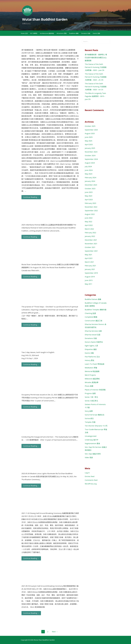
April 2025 (89, 144)
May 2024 (88, 174)
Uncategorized (91, 436)
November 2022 (91, 207)
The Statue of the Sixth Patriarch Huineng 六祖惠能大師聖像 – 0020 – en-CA (96, 87)
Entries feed (90, 476)
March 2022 (89, 229)
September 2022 (91, 211)
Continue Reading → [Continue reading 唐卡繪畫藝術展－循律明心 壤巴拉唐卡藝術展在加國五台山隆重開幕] (31, 197)
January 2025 (90, 148)
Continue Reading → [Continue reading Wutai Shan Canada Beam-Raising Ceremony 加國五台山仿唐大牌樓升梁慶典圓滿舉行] (31, 277)
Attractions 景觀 (62, 33)
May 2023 (88, 196)
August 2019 (90, 277)
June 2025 (89, 137)
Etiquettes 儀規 (91, 349)
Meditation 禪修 (91, 368)
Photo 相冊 (89, 386)
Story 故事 (89, 411)
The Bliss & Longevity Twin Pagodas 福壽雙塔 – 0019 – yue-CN (95, 96)
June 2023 (89, 192)
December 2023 (91, 185)
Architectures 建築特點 (47, 33)
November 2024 (91, 152)
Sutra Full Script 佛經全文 (95, 415)
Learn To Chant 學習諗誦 (94, 364)
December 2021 (91, 240)
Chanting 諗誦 (90, 313)
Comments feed (91, 480)
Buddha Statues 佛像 (93, 299)
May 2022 (88, 222)
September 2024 (91, 159)
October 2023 (90, 189)
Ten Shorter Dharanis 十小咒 (96, 426)
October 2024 (90, 155)
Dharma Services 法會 (93, 331)
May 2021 (88, 255)
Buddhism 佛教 (74, 33)
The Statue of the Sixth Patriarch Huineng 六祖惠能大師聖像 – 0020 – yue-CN (96, 67)
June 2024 (89, 170)
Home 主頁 (24, 33)
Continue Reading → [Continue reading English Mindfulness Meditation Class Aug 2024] (31, 364)
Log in (87, 473)
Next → (55, 632)
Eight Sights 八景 (91, 346)
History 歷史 (90, 360)
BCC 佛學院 (34, 33)
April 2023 (89, 200)
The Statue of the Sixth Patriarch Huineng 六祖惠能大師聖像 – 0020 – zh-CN (96, 77)
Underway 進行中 (92, 440)
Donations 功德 (91, 338)
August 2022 (90, 214)
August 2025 (90, 133)
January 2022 (90, 236)
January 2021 (90, 269)
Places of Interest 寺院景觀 (95, 390)
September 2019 (91, 273)
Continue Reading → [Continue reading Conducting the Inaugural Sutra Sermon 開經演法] (31, 446)
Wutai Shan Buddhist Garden (45, 19)
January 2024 (90, 181)
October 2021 (90, 247)
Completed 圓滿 (91, 317)
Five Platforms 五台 (92, 357)
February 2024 (90, 178)
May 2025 (88, 141)
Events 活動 (96, 33)
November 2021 (91, 244)
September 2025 (91, 130)
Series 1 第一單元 (91, 397)
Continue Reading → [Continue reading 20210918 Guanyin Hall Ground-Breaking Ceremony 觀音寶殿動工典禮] (31, 613)
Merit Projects (90, 375)
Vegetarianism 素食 (92, 443)
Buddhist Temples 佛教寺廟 (96, 310)
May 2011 (88, 284)
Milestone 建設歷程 (92, 379)
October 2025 (90, 126)
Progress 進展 (90, 393)
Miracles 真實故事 (92, 382)
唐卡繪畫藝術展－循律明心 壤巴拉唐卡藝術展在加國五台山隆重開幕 (96, 58)
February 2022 (90, 233)
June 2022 (89, 218)
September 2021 (91, 251)
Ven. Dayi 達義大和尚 (93, 454)
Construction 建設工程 (94, 321)
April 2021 (89, 258)
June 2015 (89, 280)
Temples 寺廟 (90, 422)
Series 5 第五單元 (91, 401)
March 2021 (89, 262)
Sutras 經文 (89, 418)
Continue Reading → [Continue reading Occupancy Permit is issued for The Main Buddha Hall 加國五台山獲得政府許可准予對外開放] (31, 407)
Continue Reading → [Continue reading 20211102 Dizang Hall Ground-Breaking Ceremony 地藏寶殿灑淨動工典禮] (31, 558)
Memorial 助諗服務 (92, 371)
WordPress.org (91, 484)
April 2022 (89, 225)
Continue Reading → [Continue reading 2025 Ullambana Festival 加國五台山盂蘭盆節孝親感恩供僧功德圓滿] (31, 237)
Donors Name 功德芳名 (94, 342)
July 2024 (88, 167)
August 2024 (90, 163)
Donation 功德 (86, 33)
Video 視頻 (89, 457)
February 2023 (90, 203)
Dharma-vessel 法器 (93, 335)
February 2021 (90, 266)
